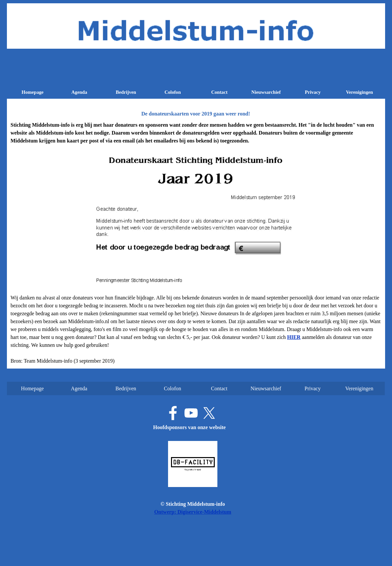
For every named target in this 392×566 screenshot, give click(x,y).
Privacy (313, 92)
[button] (294, 337)
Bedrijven (126, 92)
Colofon (173, 92)
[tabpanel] (196, 243)
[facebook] (173, 413)
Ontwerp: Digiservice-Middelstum (193, 512)
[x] (209, 413)
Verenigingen (359, 92)
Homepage (33, 92)
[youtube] (191, 413)
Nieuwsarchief (266, 92)
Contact (219, 92)
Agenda (79, 92)
